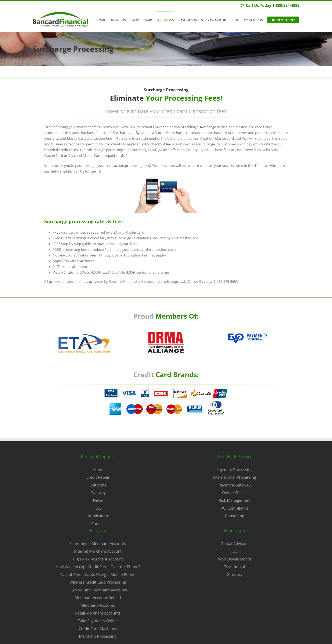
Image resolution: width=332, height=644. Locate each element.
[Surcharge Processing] (164, 389)
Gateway (98, 493)
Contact (98, 524)
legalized (103, 133)
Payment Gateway (234, 485)
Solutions (98, 485)
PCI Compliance (235, 508)
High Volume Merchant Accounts (98, 590)
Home (98, 470)
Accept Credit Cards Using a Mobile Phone (98, 574)
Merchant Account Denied (98, 598)
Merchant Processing (98, 636)
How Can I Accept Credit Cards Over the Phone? (98, 567)
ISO (234, 551)
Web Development (235, 559)
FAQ (98, 508)
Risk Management (235, 500)
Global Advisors (235, 544)
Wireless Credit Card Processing (98, 582)
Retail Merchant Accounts (98, 613)
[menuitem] (103, 20)
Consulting (235, 516)
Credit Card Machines (98, 629)
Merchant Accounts (98, 605)
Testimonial (234, 567)
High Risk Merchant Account (98, 559)
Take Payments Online (98, 621)
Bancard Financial (122, 282)
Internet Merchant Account (98, 551)
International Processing (234, 477)
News (98, 500)
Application (98, 516)
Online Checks (235, 493)
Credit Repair (98, 477)
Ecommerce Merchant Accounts (98, 544)
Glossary (234, 574)
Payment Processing (234, 470)
